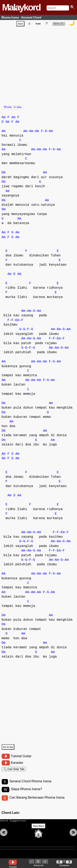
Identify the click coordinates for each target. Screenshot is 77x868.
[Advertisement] (38, 66)
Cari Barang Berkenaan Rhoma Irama (37, 802)
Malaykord (21, 7)
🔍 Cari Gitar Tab (14, 772)
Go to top (8, 749)
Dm (4, 175)
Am (4, 119)
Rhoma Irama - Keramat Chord (21, 17)
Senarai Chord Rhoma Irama (30, 785)
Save (20, 25)
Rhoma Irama (13, 108)
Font (38, 25)
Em (17, 322)
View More (38, 832)
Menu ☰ (58, 24)
